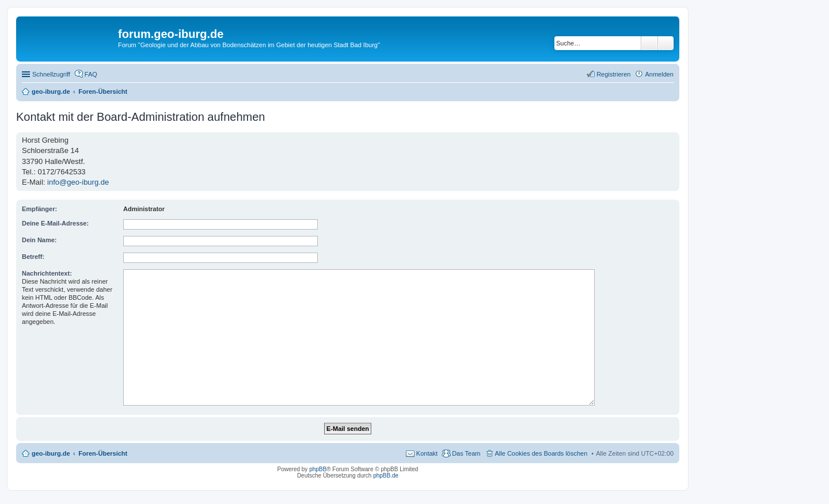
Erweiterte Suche (666, 43)
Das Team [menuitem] (466, 453)
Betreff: (33, 257)
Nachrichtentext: (47, 273)
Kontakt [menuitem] (427, 453)
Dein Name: (39, 240)
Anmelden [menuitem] (659, 74)
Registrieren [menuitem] (613, 74)
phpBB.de (386, 476)
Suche (649, 43)
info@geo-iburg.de (78, 182)
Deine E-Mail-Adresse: (55, 223)
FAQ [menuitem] (91, 74)
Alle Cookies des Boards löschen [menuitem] (541, 453)
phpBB (318, 469)
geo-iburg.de (51, 453)
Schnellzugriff (51, 74)
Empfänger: (39, 209)
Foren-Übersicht (103, 453)
